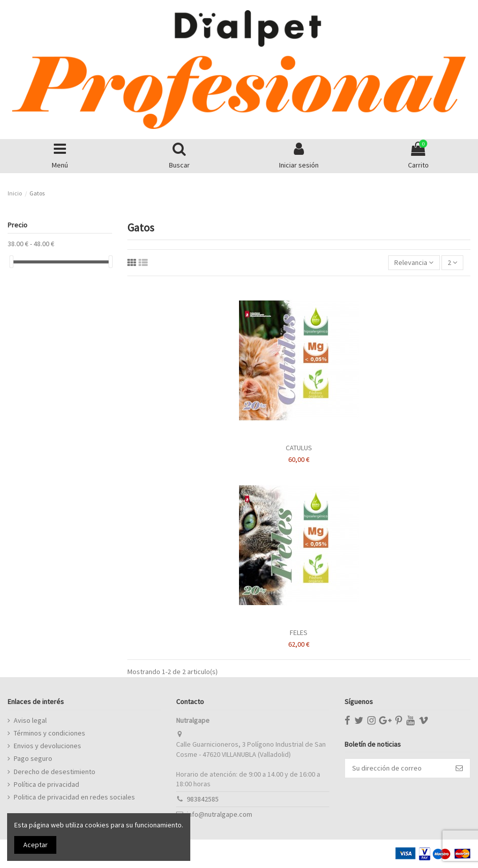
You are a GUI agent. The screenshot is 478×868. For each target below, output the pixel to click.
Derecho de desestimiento (55, 772)
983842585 (203, 799)
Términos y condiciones (49, 733)
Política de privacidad (46, 784)
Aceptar (36, 845)
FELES (299, 632)
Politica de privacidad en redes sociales (74, 797)
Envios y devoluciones (47, 746)
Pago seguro (33, 758)
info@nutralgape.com (219, 814)
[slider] (11, 262)
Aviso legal (30, 720)
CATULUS (299, 448)
